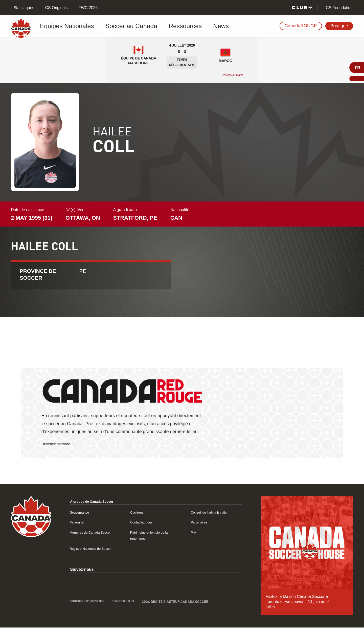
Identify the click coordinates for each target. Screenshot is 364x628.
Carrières (138, 513)
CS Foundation (339, 8)
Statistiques (23, 8)
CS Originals (56, 8)
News (183, 26)
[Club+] (302, 8)
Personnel (78, 523)
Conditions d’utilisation (92, 609)
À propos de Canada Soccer (97, 502)
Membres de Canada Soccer (95, 533)
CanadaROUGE (301, 26)
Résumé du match (229, 75)
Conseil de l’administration (214, 513)
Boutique (339, 26)
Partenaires (201, 523)
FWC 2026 (87, 8)
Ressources (156, 26)
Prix (194, 533)
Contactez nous (144, 523)
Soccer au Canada (114, 26)
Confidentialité (136, 609)
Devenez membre (59, 444)
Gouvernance (82, 513)
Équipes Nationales (65, 26)
